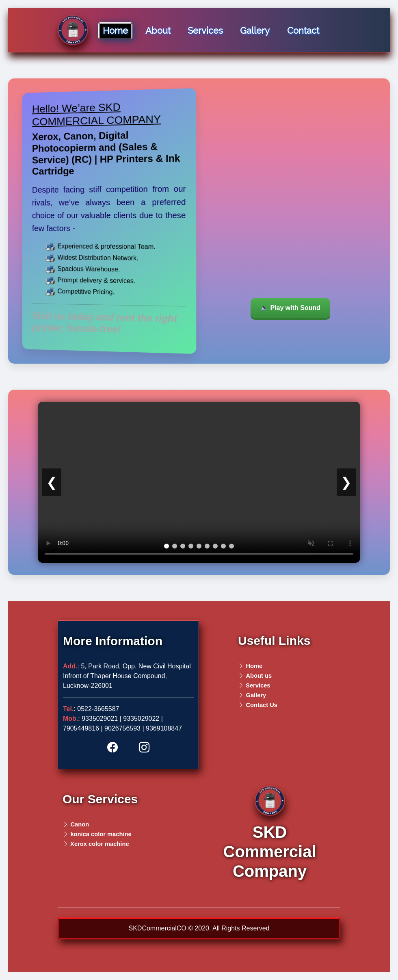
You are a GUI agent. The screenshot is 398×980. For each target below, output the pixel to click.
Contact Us (262, 705)
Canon (80, 824)
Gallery (255, 30)
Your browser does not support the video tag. (290, 220)
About (158, 30)
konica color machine (101, 834)
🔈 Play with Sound (290, 308)
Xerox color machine (99, 844)
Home (115, 30)
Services (205, 30)
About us (259, 676)
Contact (303, 30)
